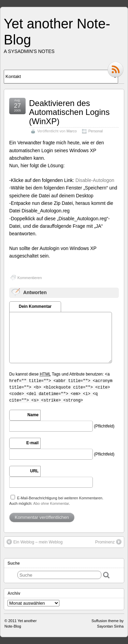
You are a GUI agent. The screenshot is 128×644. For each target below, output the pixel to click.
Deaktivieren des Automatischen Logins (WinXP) (69, 112)
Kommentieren (30, 278)
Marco (72, 131)
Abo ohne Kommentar (51, 503)
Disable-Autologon (95, 180)
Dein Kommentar (35, 306)
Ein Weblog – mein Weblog (34, 542)
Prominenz (108, 542)
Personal (96, 131)
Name (33, 415)
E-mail (32, 443)
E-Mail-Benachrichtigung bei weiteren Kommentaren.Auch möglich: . (56, 500)
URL (34, 471)
